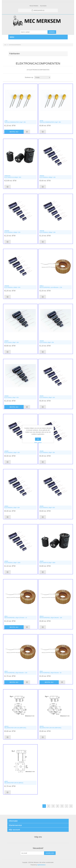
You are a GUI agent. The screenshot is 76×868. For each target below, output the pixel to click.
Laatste (71, 806)
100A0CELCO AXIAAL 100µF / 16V (11, 342)
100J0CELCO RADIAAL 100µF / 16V (47, 397)
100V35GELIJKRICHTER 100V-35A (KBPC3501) (50, 727)
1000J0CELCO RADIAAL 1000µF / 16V (48, 177)
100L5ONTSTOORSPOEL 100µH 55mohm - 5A (50, 672)
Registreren (34, 6)
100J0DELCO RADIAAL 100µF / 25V (12, 452)
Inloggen (43, 6)
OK (38, 439)
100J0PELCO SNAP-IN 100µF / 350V (47, 562)
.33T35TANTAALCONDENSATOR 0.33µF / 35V (50, 121)
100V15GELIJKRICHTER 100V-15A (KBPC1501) (15, 727)
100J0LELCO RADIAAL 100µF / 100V (12, 562)
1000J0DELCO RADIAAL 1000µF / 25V (12, 232)
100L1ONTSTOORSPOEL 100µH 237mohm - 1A (16, 617)
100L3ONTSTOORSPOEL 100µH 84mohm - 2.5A (16, 672)
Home (5, 45)
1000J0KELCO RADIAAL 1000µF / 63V (12, 287)
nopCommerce (41, 865)
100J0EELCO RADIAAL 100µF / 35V (47, 452)
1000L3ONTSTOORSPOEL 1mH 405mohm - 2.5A (51, 287)
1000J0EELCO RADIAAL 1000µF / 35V (48, 232)
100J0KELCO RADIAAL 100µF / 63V (47, 507)
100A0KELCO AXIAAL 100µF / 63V (11, 397)
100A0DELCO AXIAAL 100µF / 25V (47, 342)
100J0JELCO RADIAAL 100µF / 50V (12, 507)
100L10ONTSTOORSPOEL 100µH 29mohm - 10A (51, 617)
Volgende (66, 806)
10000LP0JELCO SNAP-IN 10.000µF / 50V (13, 177)
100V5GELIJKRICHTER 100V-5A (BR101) (14, 782)
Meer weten (38, 443)
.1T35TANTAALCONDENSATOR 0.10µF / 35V (15, 121)
